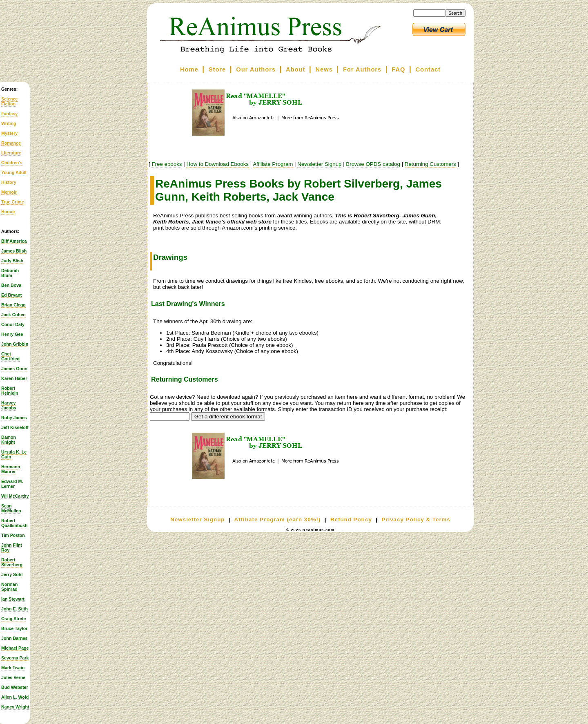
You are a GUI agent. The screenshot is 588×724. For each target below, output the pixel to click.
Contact (428, 69)
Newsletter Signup (319, 164)
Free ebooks (167, 164)
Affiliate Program (273, 164)
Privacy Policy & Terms (416, 520)
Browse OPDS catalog (373, 164)
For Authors (362, 69)
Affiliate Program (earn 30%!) (277, 520)
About (295, 69)
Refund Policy (351, 520)
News (324, 69)
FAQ (398, 69)
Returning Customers (430, 164)
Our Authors (256, 69)
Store (217, 69)
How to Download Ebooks (217, 164)
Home (189, 69)
